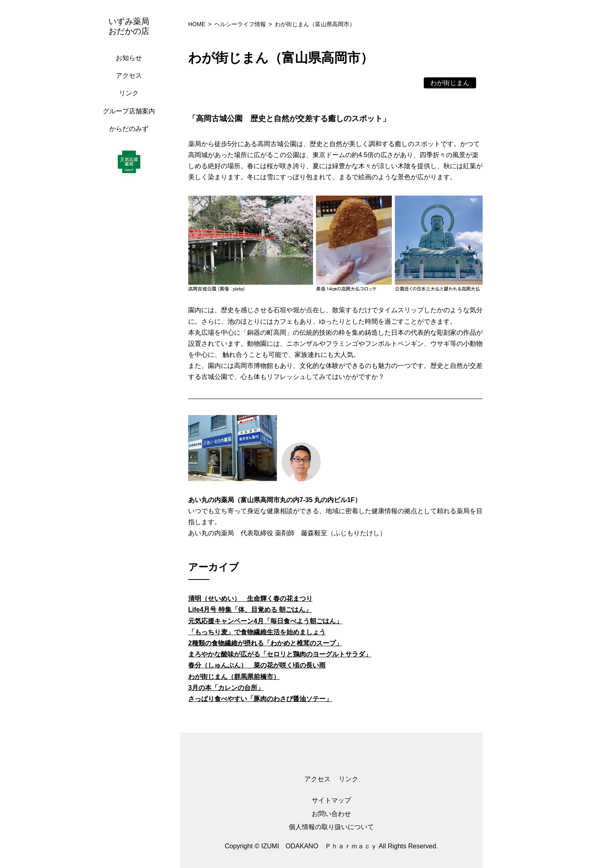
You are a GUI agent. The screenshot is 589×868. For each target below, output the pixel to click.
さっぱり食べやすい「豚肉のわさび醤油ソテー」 (260, 699)
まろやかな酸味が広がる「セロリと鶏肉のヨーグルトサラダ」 (280, 654)
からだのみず (129, 129)
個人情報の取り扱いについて (331, 827)
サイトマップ (331, 800)
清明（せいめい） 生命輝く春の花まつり (250, 599)
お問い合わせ (331, 814)
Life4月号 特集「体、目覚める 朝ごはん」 (250, 610)
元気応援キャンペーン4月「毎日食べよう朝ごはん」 (265, 621)
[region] (131, 434)
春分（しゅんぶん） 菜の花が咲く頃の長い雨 (257, 665)
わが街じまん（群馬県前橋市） (234, 677)
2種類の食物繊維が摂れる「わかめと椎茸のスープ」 (265, 643)
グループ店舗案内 (129, 111)
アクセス (129, 76)
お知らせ (129, 58)
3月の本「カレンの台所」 (226, 688)
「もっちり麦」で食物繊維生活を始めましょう (257, 632)
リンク (129, 93)
